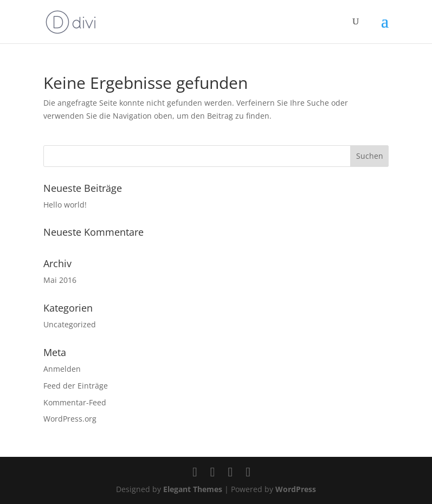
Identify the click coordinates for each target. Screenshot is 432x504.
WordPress (296, 489)
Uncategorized (70, 324)
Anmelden (62, 369)
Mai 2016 (60, 280)
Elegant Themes (193, 489)
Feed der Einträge (76, 386)
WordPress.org (70, 419)
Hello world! (65, 205)
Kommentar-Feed (75, 402)
